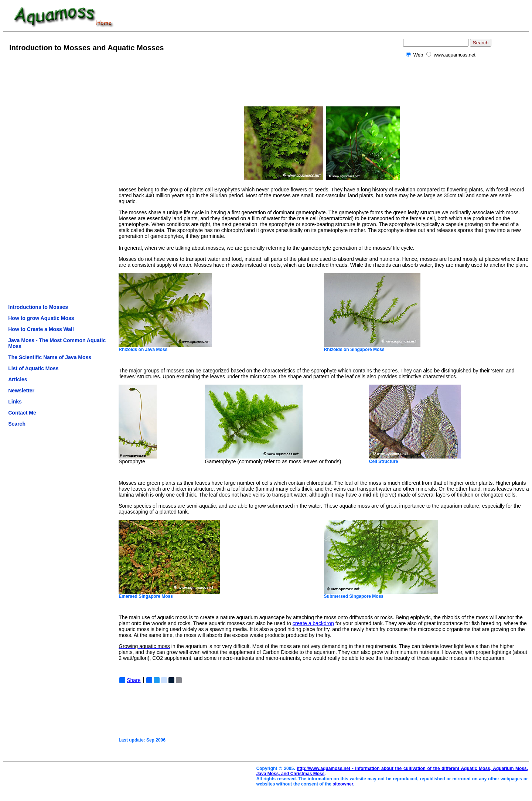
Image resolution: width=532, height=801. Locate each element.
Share (130, 680)
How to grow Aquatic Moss (41, 318)
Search (17, 424)
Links (15, 402)
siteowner (343, 784)
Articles (18, 379)
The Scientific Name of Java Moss (50, 357)
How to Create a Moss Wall (41, 329)
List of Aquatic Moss (33, 368)
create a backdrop (313, 623)
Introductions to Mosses (38, 307)
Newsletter (21, 391)
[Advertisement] (38, 177)
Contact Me (22, 413)
